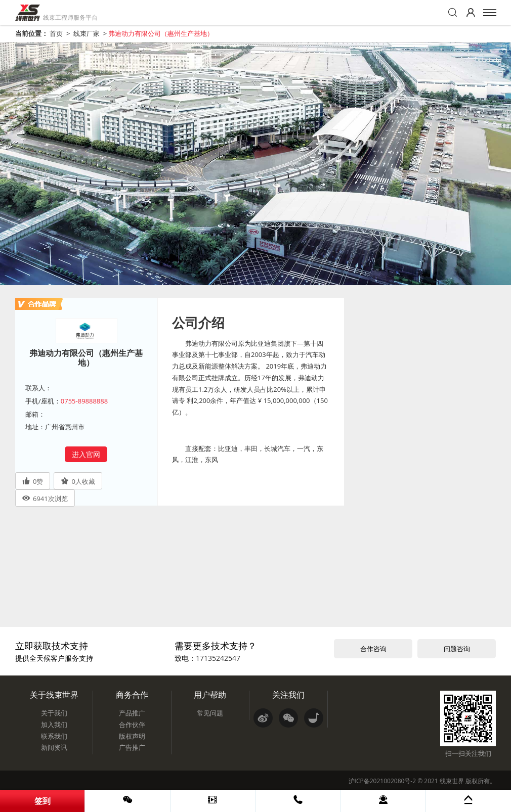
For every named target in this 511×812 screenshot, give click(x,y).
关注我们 (288, 695)
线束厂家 (87, 33)
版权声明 (132, 736)
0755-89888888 (84, 401)
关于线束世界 (54, 695)
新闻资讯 (54, 747)
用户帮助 (210, 695)
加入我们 (54, 725)
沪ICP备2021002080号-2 (382, 781)
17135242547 (218, 658)
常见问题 (210, 713)
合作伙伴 (132, 725)
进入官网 (86, 454)
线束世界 (452, 781)
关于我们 (54, 713)
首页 (56, 33)
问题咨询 (457, 649)
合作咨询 (373, 649)
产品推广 (132, 713)
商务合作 (132, 695)
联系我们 (54, 736)
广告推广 (132, 747)
